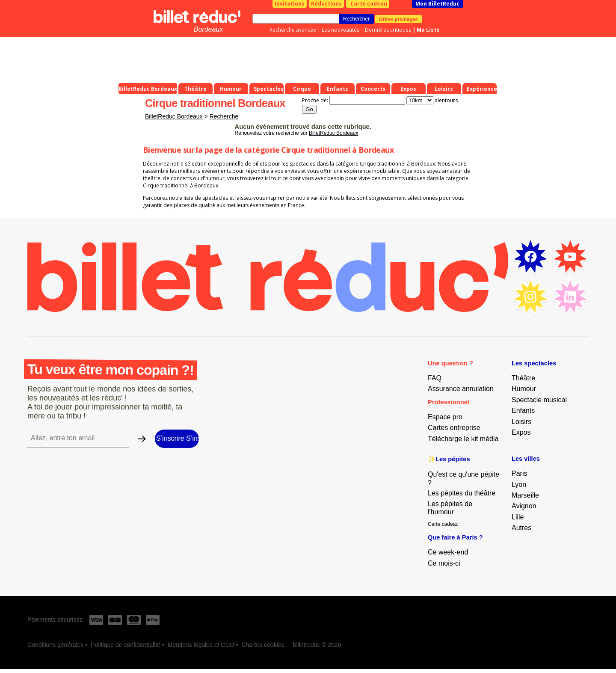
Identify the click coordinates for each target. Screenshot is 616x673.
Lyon (519, 485)
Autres (521, 528)
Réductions (326, 4)
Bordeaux (209, 29)
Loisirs (521, 422)
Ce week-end (448, 552)
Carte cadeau (369, 4)
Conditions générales (56, 645)
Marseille (525, 495)
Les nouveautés (341, 30)
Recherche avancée (293, 30)
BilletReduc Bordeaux (174, 116)
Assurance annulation (461, 389)
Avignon (524, 506)
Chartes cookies (263, 645)
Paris (519, 473)
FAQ (435, 378)
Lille (518, 517)
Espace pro (445, 417)
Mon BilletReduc (437, 4)
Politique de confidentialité (126, 645)
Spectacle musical (539, 400)
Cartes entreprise (454, 428)
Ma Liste (428, 30)
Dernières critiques (388, 30)
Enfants (523, 411)
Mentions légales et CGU (201, 645)
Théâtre (523, 378)
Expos (521, 432)
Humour (524, 389)
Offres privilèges (398, 19)
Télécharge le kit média (463, 439)
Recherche (224, 116)
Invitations (290, 4)
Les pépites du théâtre (462, 493)
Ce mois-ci (444, 563)
